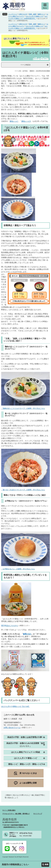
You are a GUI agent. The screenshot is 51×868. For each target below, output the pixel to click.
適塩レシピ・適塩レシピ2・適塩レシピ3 (26, 764)
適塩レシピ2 (26, 121)
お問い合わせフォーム (12, 728)
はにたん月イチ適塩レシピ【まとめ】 (15, 706)
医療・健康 (33, 14)
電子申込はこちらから (10, 626)
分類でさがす (23, 14)
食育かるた (27, 634)
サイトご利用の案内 (9, 810)
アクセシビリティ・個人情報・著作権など (16, 814)
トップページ (13, 14)
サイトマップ (38, 814)
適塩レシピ (14, 121)
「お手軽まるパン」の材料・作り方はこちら (18, 569)
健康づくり (41, 14)
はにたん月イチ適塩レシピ (35, 16)
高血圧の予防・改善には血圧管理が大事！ (26, 737)
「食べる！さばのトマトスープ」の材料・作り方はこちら (23, 490)
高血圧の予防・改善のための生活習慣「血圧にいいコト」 (26, 745)
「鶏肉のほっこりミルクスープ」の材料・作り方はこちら (23, 408)
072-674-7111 (26, 833)
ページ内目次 (26, 65)
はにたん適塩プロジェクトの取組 (26, 752)
